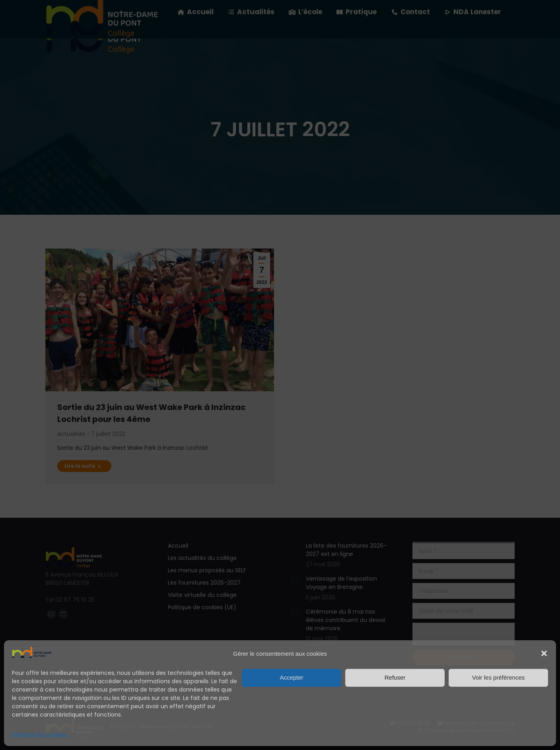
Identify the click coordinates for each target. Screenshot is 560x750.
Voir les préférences (499, 677)
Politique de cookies (39, 734)
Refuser (395, 677)
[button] (544, 653)
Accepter (291, 677)
